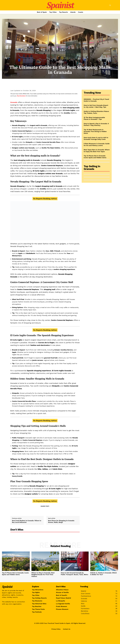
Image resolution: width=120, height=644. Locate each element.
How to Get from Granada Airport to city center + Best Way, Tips (96, 106)
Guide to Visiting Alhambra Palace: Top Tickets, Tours (96, 112)
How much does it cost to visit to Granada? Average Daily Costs (96, 138)
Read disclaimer (21, 96)
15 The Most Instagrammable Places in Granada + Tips (94, 118)
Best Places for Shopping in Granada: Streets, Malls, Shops (61, 521)
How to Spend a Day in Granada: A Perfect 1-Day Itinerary (96, 124)
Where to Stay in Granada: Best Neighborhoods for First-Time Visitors (43, 575)
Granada (60, 62)
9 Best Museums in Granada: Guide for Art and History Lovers (97, 144)
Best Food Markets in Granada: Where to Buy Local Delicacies (27, 521)
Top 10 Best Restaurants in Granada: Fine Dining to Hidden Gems (95, 131)
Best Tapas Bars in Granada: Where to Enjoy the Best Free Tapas (97, 151)
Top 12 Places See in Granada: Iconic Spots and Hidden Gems (95, 157)
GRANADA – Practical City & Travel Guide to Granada (96, 100)
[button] (110, 5)
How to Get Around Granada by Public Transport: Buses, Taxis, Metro (74, 574)
